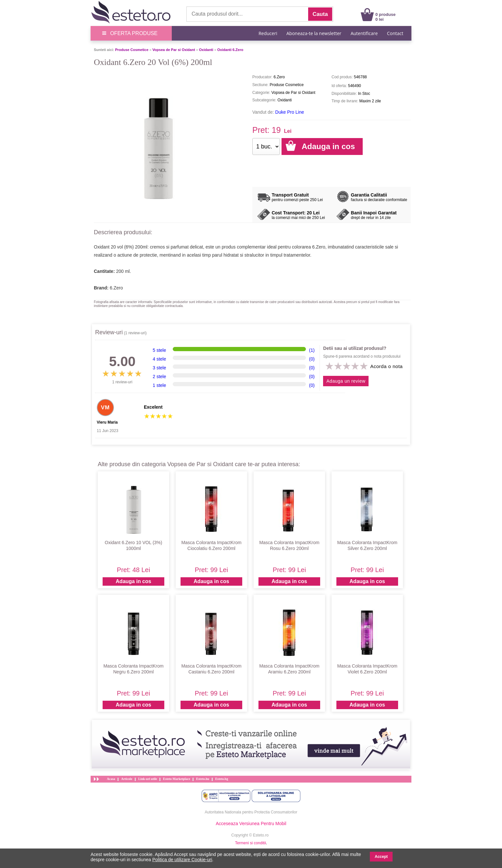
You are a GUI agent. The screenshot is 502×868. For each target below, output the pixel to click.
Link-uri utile (148, 779)
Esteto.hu (203, 779)
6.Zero (116, 288)
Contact (395, 33)
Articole (127, 779)
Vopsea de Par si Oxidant (174, 50)
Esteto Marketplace (177, 779)
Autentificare (364, 33)
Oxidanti (206, 50)
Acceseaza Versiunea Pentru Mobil (251, 823)
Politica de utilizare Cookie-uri (182, 860)
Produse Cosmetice (132, 50)
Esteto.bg (222, 779)
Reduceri (268, 33)
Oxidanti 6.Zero (230, 50)
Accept (381, 857)
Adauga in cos (133, 581)
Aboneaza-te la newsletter (314, 33)
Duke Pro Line (290, 112)
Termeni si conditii (251, 843)
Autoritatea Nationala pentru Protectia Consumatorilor (251, 812)
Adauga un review (346, 381)
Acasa (111, 779)
